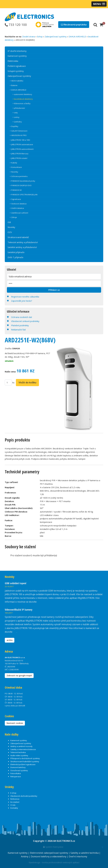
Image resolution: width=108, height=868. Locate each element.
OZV (10, 232)
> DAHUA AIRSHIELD (18, 90)
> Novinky (14, 172)
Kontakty (14, 808)
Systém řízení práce (53, 847)
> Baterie (14, 85)
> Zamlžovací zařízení (19, 213)
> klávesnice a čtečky (22, 103)
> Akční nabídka (16, 81)
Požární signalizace (17, 66)
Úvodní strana (29, 37)
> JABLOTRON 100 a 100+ (20, 140)
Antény (25, 856)
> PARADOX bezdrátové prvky (22, 181)
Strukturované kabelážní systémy (25, 761)
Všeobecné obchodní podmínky (24, 796)
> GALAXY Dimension (19, 131)
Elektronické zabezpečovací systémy (49, 853)
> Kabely (13, 163)
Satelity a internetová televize (23, 749)
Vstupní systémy (16, 71)
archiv (10, 640)
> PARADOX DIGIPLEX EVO (21, 185)
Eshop (40, 37)
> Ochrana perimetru (19, 176)
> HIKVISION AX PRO (18, 135)
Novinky (11, 227)
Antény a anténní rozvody (21, 746)
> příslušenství (19, 108)
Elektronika (13, 61)
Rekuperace (16, 776)
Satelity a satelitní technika (85, 853)
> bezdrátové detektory (23, 99)
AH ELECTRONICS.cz (64, 841)
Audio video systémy (19, 755)
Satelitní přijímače (16, 252)
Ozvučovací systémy (19, 770)
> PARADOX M (16, 190)
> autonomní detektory (22, 94)
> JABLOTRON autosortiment (22, 149)
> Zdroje (13, 217)
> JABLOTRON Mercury (19, 154)
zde (15, 632)
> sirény (16, 117)
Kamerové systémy (17, 56)
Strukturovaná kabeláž (18, 237)
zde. (39, 602)
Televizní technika (18, 752)
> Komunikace (16, 167)
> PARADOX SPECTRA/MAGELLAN (24, 195)
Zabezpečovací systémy (56, 37)
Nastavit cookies (15, 723)
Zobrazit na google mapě (19, 675)
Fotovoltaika (16, 773)
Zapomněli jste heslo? (22, 301)
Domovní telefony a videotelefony (49, 856)
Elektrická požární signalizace (23, 764)
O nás (13, 805)
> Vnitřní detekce (17, 208)
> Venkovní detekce (18, 204)
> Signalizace (15, 199)
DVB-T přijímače (15, 257)
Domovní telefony (18, 767)
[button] (99, 4)
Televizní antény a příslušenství (23, 242)
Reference (15, 799)
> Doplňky (14, 126)
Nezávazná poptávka (74, 25)
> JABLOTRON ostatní (18, 158)
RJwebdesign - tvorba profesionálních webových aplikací (54, 862)
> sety (15, 113)
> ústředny (17, 122)
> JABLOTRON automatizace (21, 144)
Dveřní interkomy (78, 856)
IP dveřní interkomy (17, 51)
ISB (9, 222)
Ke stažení (15, 802)
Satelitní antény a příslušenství (22, 247)
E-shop (13, 793)
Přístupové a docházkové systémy (25, 758)
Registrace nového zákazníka (25, 297)
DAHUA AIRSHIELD (77, 37)
